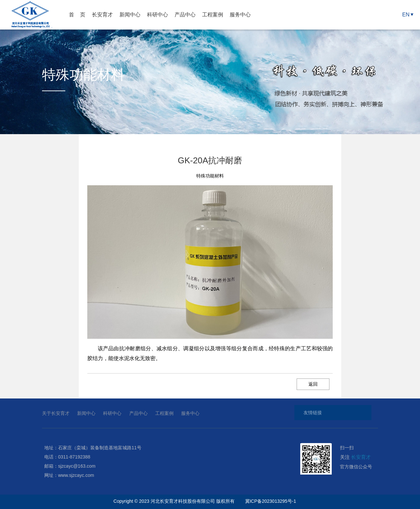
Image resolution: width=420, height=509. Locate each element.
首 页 (77, 15)
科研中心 (157, 15)
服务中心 (240, 15)
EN (406, 15)
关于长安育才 (56, 413)
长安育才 (102, 15)
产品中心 (185, 15)
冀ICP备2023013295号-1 (271, 501)
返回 (313, 384)
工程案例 (213, 15)
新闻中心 (130, 15)
